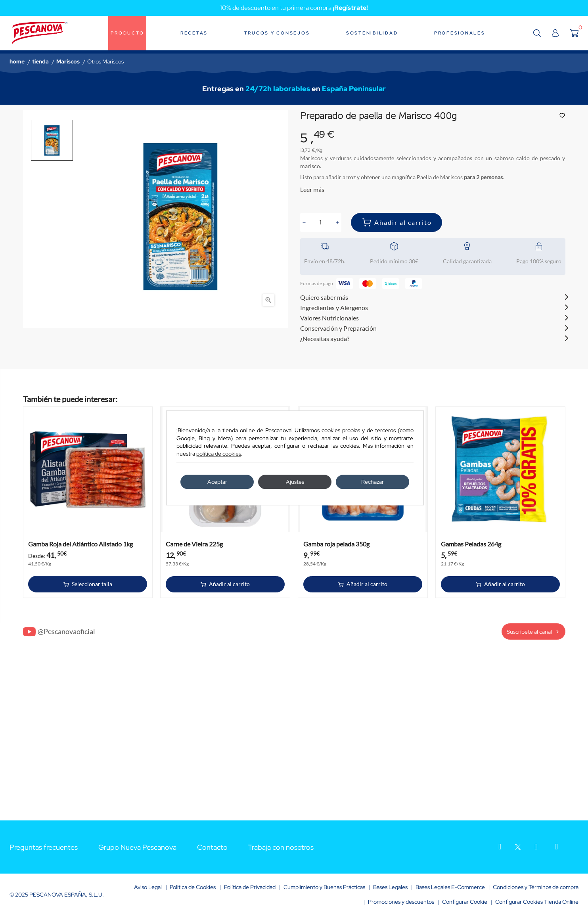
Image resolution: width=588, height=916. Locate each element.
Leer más (312, 189)
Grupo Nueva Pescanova (137, 847)
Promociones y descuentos (401, 902)
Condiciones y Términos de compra (536, 887)
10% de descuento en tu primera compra (294, 8)
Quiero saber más (324, 297)
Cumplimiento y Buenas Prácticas (324, 887)
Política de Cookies (193, 887)
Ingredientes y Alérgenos (334, 308)
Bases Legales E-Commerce (450, 887)
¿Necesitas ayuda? (325, 338)
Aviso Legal (148, 887)
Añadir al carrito (403, 222)
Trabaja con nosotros (281, 847)
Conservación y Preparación (338, 328)
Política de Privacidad (250, 887)
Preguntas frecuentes (44, 847)
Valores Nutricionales (329, 318)
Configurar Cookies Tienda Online (537, 902)
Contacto (212, 847)
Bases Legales (390, 887)
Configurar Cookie (465, 902)
